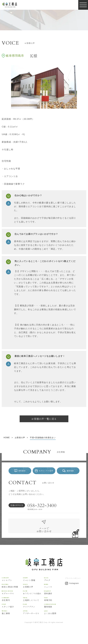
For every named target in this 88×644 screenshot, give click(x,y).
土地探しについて (33, 606)
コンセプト (12, 586)
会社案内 (12, 606)
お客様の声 (33, 593)
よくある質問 (55, 619)
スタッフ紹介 (12, 613)
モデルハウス (12, 599)
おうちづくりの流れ (33, 599)
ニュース (55, 593)
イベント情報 (33, 586)
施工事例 (12, 619)
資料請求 (55, 599)
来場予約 (55, 606)
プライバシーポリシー (73, 585)
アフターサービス (33, 619)
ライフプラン (33, 613)
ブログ (55, 586)
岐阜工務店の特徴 (12, 593)
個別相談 (55, 613)
